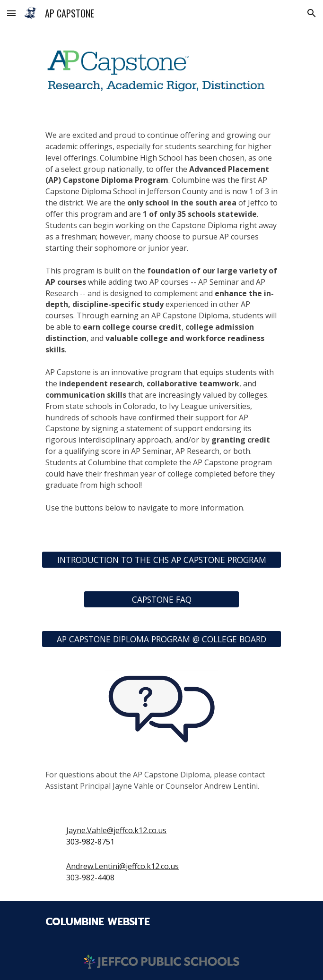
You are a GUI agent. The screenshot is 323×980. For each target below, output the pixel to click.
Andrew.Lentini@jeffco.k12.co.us (122, 866)
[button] (11, 13)
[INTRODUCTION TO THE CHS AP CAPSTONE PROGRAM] (161, 559)
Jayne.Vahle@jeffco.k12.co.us (116, 830)
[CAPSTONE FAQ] (161, 599)
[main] (161, 327)
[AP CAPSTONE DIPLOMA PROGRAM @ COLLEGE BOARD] (161, 639)
